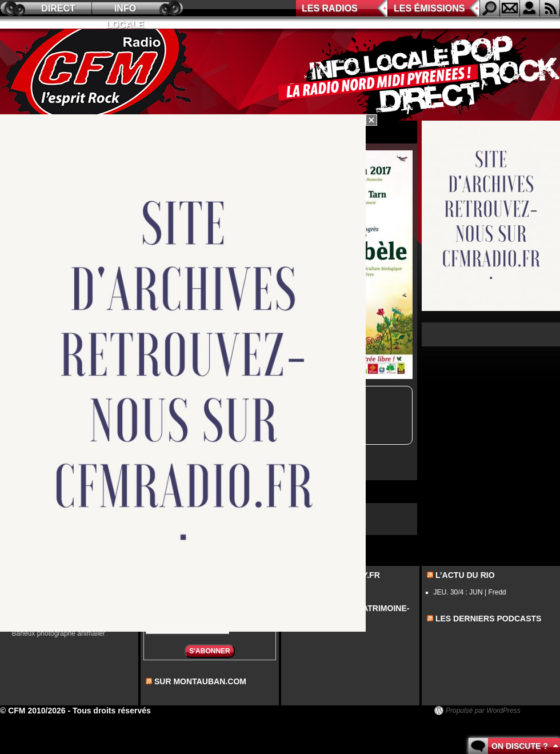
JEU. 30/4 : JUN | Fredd (470, 592)
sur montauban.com (200, 681)
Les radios (330, 8)
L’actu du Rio (465, 575)
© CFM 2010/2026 (33, 711)
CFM (99, 75)
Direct (58, 8)
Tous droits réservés (112, 711)
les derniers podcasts (489, 619)
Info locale (125, 10)
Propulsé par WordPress (483, 711)
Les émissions (429, 8)
